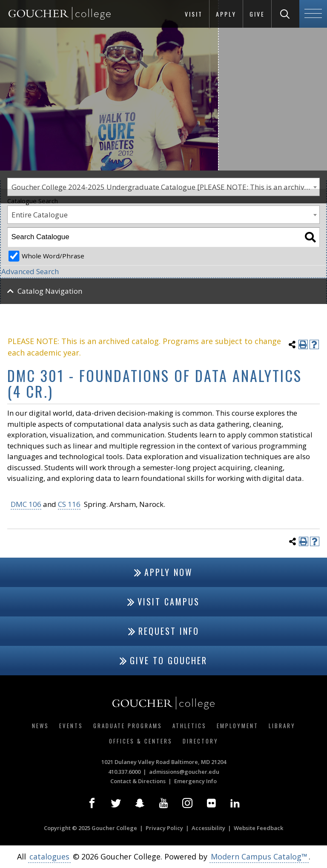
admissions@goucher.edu (184, 772)
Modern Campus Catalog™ (259, 856)
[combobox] (163, 215)
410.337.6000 (124, 772)
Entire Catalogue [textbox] (40, 215)
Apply (226, 14)
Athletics (189, 726)
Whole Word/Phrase (53, 256)
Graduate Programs (128, 726)
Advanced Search (30, 271)
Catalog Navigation (50, 291)
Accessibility (208, 828)
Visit (194, 14)
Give (257, 14)
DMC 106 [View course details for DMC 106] (26, 504)
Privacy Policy (164, 828)
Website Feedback (258, 828)
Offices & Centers (141, 741)
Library (282, 726)
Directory (201, 741)
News (40, 726)
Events (71, 726)
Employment (238, 726)
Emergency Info (195, 781)
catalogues (49, 856)
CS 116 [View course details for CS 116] (69, 504)
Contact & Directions (138, 781)
